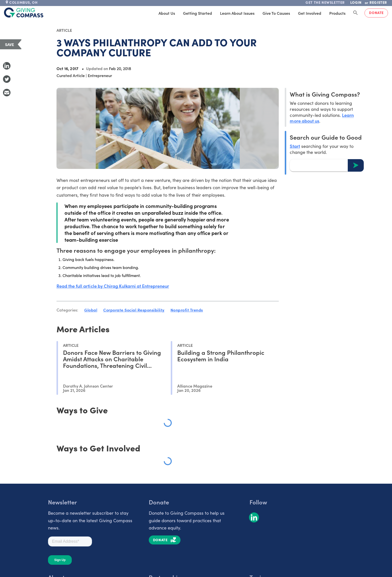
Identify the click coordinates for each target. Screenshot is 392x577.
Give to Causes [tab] (276, 13)
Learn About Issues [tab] (237, 13)
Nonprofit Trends (187, 310)
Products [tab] (337, 13)
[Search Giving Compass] (355, 13)
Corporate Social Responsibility (134, 310)
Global (91, 310)
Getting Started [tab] (197, 13)
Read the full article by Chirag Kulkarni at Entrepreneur (113, 286)
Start (295, 146)
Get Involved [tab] (310, 13)
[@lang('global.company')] (24, 13)
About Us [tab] (167, 13)
